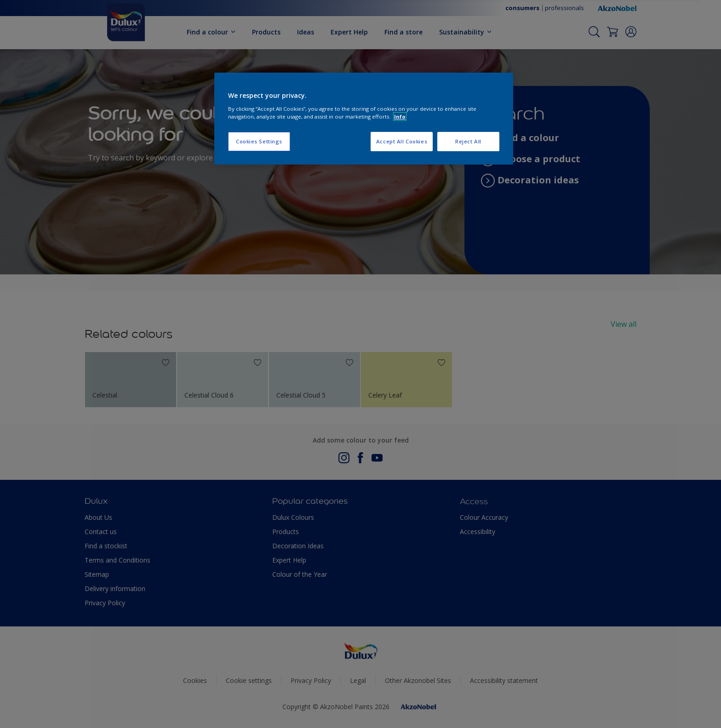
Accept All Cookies (402, 141)
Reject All (468, 141)
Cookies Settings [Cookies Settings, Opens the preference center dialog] (259, 141)
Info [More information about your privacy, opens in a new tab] (400, 117)
